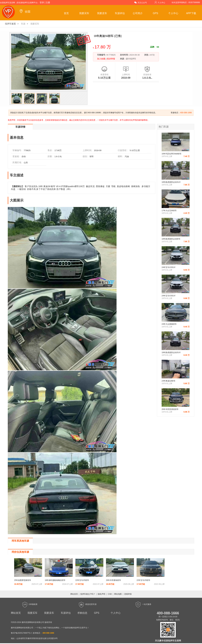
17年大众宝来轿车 (169, 211)
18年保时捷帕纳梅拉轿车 (55, 580)
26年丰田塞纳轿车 (114, 580)
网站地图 (118, 594)
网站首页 (74, 594)
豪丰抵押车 (131, 59)
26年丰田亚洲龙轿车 (170, 409)
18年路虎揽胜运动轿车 (171, 239)
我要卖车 (102, 13)
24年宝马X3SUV (169, 267)
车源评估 (120, 13)
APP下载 (191, 13)
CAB (110, 594)
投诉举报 (111, 59)
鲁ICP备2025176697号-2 (21, 633)
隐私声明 (101, 594)
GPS (156, 13)
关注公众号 (141, 2)
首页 (66, 13)
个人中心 (160, 2)
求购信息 (82, 613)
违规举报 (128, 594)
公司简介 (138, 13)
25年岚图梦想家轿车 (23, 580)
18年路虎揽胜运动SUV (171, 182)
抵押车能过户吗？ (88, 594)
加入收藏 (101, 59)
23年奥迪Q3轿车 (169, 381)
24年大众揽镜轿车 (169, 324)
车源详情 (20, 127)
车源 (23, 24)
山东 (26, 163)
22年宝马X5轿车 (82, 580)
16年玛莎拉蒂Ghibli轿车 (172, 154)
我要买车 (84, 13)
